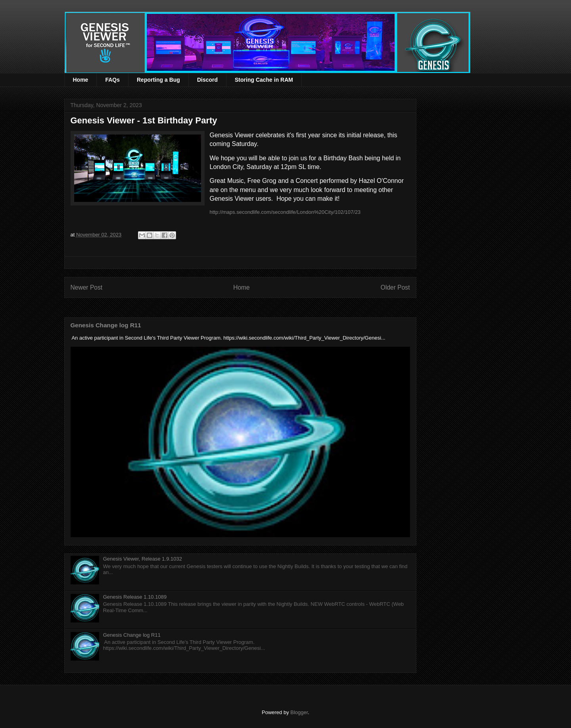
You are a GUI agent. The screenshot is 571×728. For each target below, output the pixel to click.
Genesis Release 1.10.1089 (135, 597)
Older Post (395, 287)
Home (81, 80)
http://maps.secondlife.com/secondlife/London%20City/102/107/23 (285, 212)
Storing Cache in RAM (264, 80)
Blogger (299, 712)
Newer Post (87, 287)
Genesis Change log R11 (106, 325)
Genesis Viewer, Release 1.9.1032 (143, 559)
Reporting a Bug (158, 80)
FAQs (112, 80)
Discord (207, 80)
